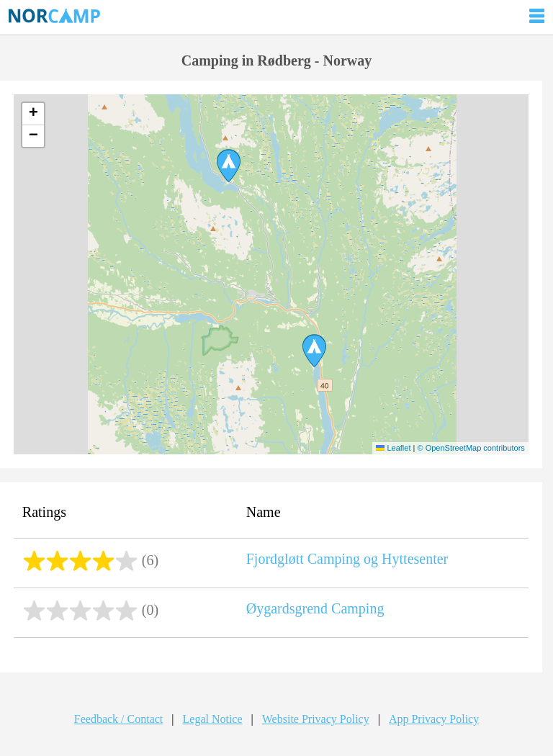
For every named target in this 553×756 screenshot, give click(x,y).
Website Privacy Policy (316, 719)
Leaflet (393, 448)
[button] (314, 351)
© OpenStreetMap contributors (471, 448)
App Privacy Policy (434, 719)
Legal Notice (213, 719)
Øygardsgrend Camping (315, 608)
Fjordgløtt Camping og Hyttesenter (347, 559)
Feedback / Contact (119, 719)
